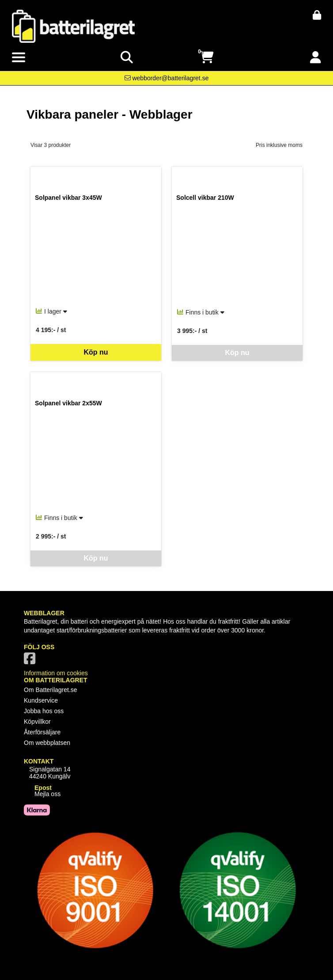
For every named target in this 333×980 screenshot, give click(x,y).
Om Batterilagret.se (51, 690)
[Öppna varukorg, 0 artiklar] (207, 58)
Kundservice (41, 700)
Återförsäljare (42, 732)
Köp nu (96, 352)
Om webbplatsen (47, 743)
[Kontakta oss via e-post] (167, 78)
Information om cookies (56, 673)
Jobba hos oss (44, 711)
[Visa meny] (19, 58)
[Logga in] (316, 58)
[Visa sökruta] (127, 58)
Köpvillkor (37, 722)
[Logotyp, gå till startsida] (73, 26)
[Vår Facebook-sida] (31, 661)
